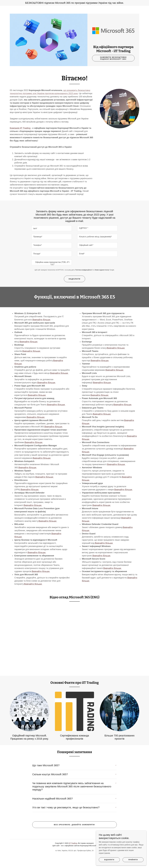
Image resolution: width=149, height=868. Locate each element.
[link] (113, 37)
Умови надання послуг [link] (102, 282)
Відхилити (112, 864)
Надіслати (74, 291)
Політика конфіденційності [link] (84, 282)
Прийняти (134, 864)
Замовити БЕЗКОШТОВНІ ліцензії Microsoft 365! (113, 71)
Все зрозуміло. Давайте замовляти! (75, 837)
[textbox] (52, 241)
